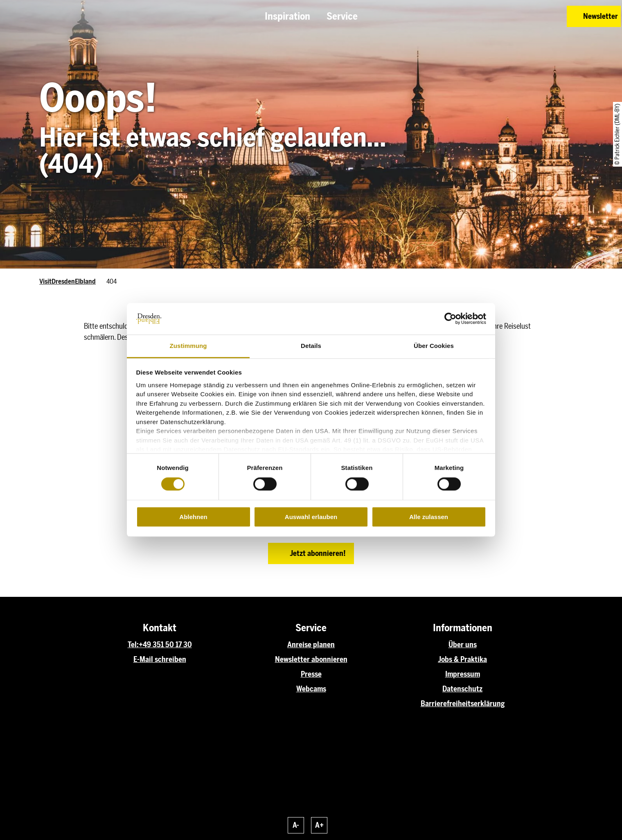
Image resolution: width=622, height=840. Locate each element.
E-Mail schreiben (160, 659)
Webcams (311, 689)
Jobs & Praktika (462, 659)
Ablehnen (193, 517)
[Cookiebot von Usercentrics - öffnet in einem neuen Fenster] (450, 319)
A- (296, 825)
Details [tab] (311, 346)
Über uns (463, 645)
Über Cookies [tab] (434, 346)
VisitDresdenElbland (68, 281)
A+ (319, 825)
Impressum (463, 674)
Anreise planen (311, 645)
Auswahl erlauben (311, 517)
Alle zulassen (429, 517)
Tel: (133, 645)
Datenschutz (462, 689)
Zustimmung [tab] (188, 346)
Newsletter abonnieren (311, 659)
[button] (503, 16)
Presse (311, 674)
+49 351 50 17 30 (165, 645)
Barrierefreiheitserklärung (463, 704)
